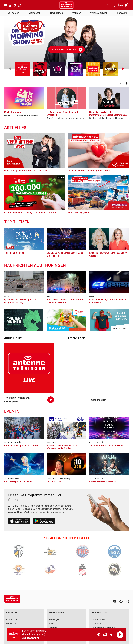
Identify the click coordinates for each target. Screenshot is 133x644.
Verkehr (76, 13)
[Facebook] (121, 601)
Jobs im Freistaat (100, 619)
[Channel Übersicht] (105, 635)
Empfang (53, 628)
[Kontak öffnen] (108, 5)
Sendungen (54, 619)
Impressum (12, 619)
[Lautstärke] (99, 635)
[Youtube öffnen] (5, 5)
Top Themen (13, 13)
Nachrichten (56, 13)
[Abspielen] (120, 635)
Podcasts (122, 13)
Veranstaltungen (99, 13)
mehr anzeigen (98, 400)
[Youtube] (115, 601)
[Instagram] (127, 601)
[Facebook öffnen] (15, 5)
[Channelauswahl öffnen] (113, 5)
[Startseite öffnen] (66, 5)
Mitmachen (35, 13)
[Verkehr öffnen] (20, 5)
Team (51, 624)
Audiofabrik (97, 624)
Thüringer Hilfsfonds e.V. (103, 628)
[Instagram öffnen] (10, 5)
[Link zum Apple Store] (19, 521)
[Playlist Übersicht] (111, 635)
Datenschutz (12, 624)
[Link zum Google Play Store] (44, 521)
